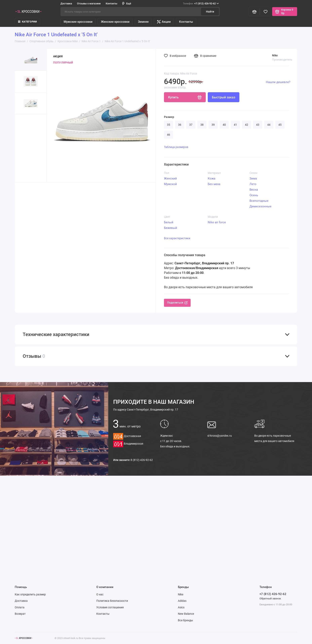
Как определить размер (30, 594)
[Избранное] (265, 12)
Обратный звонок (270, 598)
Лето (253, 184)
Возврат (20, 614)
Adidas (182, 601)
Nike (181, 594)
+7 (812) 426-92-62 (201, 4)
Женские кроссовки (115, 22)
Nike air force (217, 222)
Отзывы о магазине (89, 3)
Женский (170, 178)
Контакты (111, 3)
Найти (210, 12)
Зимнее (143, 22)
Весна (254, 190)
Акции (164, 22)
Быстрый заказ (224, 97)
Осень (254, 195)
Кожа (212, 178)
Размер (169, 117)
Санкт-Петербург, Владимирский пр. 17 (146, 410)
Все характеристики (177, 238)
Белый (169, 222)
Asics (181, 607)
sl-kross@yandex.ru (220, 436)
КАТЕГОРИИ (27, 22)
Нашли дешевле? (278, 82)
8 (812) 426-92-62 (142, 460)
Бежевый (171, 228)
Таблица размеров (176, 147)
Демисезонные (260, 206)
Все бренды (185, 620)
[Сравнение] (254, 12)
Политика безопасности (112, 601)
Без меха (214, 184)
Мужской (170, 184)
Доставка (66, 3)
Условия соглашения (110, 607)
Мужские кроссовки (78, 22)
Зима (253, 178)
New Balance (186, 614)
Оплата (20, 607)
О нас (100, 594)
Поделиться (177, 303)
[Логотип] (24, 638)
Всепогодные (259, 201)
